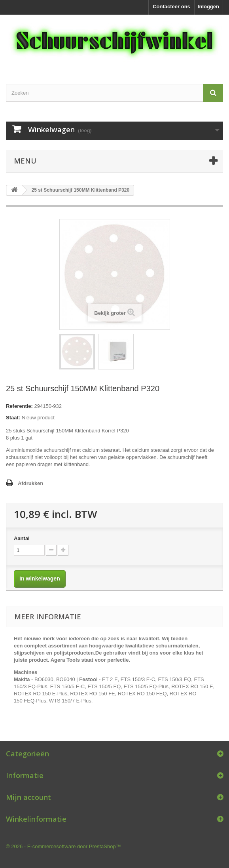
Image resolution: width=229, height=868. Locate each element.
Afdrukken (30, 483)
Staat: (13, 418)
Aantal (22, 538)
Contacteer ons (171, 7)
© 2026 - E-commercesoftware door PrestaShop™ (63, 846)
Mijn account (28, 797)
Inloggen (208, 7)
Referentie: (19, 406)
